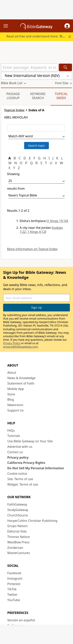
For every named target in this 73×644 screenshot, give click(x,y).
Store (11, 394)
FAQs (11, 430)
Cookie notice (17, 474)
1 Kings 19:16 (57, 221)
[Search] (65, 67)
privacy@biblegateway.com (20, 347)
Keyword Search (38, 96)
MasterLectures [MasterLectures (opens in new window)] (19, 553)
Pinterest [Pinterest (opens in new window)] (14, 584)
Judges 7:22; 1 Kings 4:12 (41, 230)
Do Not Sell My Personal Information (36, 468)
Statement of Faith (21, 383)
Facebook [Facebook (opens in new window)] (14, 573)
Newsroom (15, 405)
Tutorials (14, 436)
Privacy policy (18, 457)
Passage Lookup (13, 96)
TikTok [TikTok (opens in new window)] (12, 589)
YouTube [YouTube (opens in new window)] (14, 600)
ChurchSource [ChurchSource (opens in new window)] (18, 515)
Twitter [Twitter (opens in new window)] (12, 595)
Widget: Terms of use (23, 484)
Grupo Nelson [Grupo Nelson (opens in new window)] (18, 526)
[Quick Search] (29, 67)
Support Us (16, 410)
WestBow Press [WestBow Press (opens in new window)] (18, 542)
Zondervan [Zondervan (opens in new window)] (15, 548)
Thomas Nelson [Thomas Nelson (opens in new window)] (19, 537)
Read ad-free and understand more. (39, 36)
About (12, 373)
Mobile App (16, 389)
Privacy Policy (12, 343)
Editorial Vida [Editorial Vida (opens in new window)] (17, 531)
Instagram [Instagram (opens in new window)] (15, 578)
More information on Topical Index (32, 249)
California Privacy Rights (26, 463)
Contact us (15, 452)
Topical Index (61, 96)
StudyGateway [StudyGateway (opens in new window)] (18, 510)
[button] (67, 26)
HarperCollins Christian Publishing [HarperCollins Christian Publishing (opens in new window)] (32, 521)
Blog (11, 399)
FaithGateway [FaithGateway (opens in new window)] (17, 504)
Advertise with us (20, 447)
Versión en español (21, 620)
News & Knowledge (22, 378)
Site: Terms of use (20, 479)
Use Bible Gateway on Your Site (30, 441)
